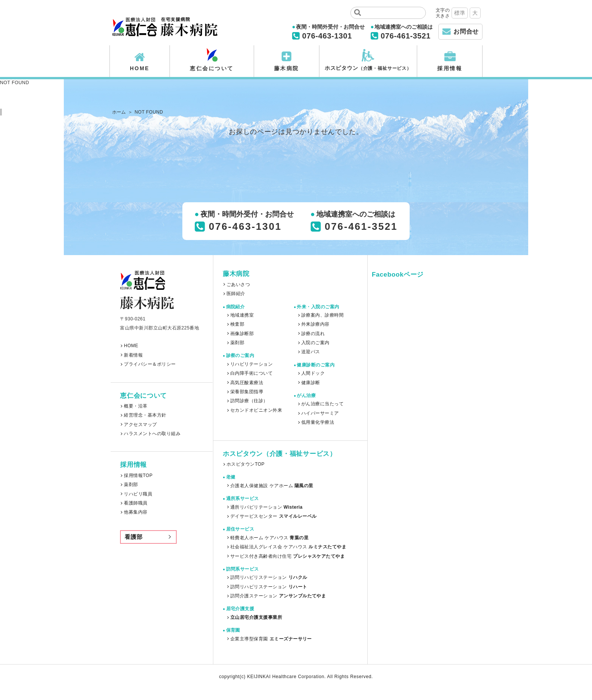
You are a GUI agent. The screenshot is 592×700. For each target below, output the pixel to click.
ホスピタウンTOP (246, 464)
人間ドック (313, 373)
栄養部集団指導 (247, 392)
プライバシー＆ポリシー (150, 364)
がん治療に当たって (322, 404)
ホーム (119, 112)
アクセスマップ (140, 425)
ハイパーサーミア (320, 413)
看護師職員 (136, 503)
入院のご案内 (315, 343)
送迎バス (311, 352)
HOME (140, 68)
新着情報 (133, 355)
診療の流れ (313, 334)
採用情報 (450, 68)
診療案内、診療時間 (322, 315)
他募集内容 (136, 512)
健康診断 (311, 383)
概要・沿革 (136, 406)
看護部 (133, 537)
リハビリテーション (251, 364)
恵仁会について (212, 68)
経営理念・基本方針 (145, 415)
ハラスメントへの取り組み (152, 434)
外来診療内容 (315, 324)
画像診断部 (242, 334)
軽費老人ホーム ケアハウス (269, 538)
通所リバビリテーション (267, 507)
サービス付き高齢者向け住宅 (288, 556)
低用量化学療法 (318, 422)
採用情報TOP (138, 475)
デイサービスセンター (273, 516)
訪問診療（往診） (249, 401)
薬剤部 (131, 485)
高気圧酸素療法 (247, 383)
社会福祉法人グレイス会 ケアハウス (288, 547)
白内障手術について (251, 373)
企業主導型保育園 (271, 639)
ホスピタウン (368, 68)
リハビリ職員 (138, 494)
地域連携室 (242, 315)
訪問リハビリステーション (269, 577)
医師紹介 (236, 294)
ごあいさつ (238, 285)
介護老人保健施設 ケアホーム (272, 486)
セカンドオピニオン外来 (256, 410)
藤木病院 (287, 68)
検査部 (237, 324)
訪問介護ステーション (278, 596)
